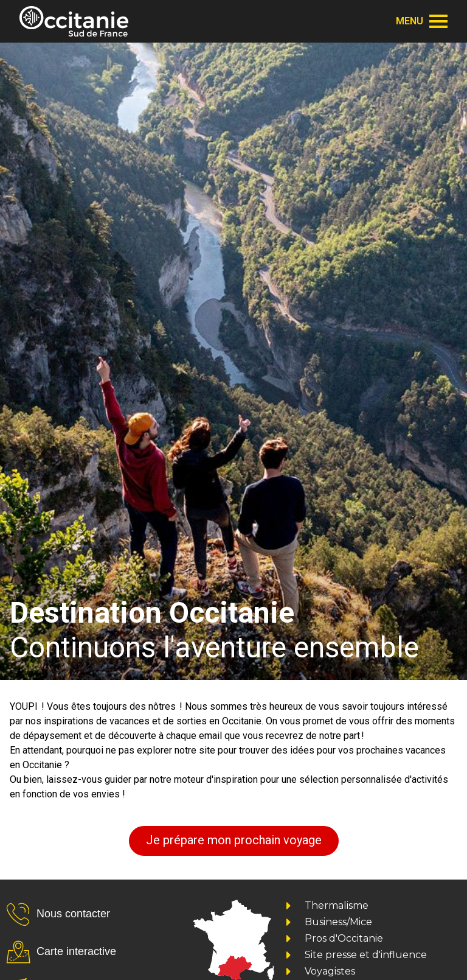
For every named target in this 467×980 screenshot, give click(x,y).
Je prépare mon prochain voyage (234, 840)
